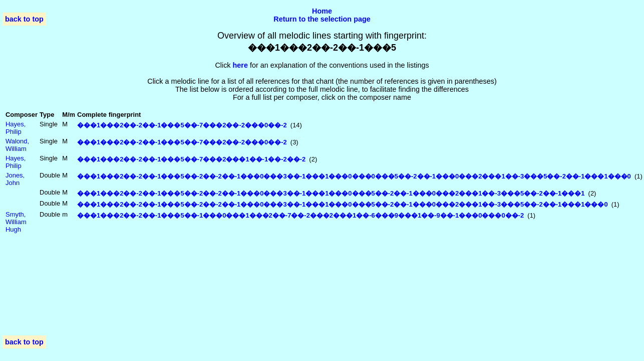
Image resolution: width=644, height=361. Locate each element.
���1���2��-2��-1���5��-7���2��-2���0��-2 (182, 125)
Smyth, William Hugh (16, 222)
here (240, 65)
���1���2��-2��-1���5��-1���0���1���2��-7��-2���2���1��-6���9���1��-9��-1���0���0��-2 (300, 215)
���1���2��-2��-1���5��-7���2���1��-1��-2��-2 (191, 159)
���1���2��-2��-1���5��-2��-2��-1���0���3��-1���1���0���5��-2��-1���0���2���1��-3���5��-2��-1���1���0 (343, 204)
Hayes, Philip (16, 128)
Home (322, 11)
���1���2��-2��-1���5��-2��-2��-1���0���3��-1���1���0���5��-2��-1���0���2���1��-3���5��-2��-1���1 (331, 193)
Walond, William (17, 145)
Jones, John (15, 179)
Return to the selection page (322, 19)
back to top (24, 19)
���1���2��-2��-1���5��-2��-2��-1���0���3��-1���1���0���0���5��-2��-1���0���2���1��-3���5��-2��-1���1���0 (354, 176)
